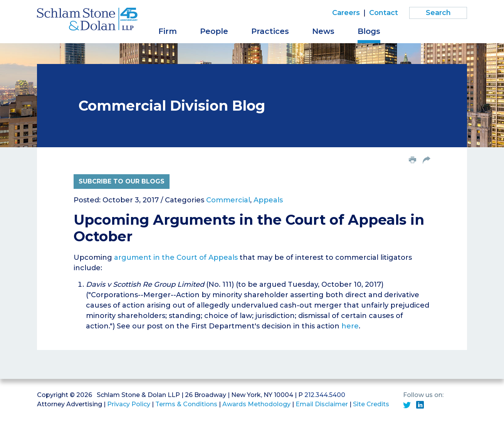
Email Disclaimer (322, 404)
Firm (168, 31)
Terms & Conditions (186, 404)
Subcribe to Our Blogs (122, 181)
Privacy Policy (129, 404)
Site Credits (371, 404)
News (323, 31)
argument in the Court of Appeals (176, 257)
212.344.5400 (325, 395)
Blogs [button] (369, 31)
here (350, 326)
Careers (346, 13)
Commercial (228, 200)
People (214, 31)
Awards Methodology (256, 404)
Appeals (268, 200)
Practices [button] (270, 31)
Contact (384, 13)
